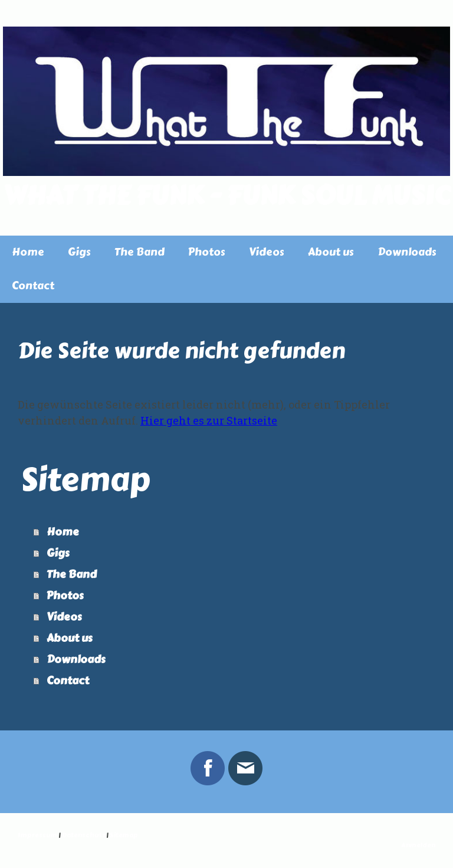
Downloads (407, 252)
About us (331, 252)
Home (28, 252)
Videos (267, 252)
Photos (207, 252)
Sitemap (124, 835)
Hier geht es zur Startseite (209, 420)
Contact (33, 286)
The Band (139, 252)
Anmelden (418, 845)
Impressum (37, 835)
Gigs (79, 252)
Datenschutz (83, 835)
